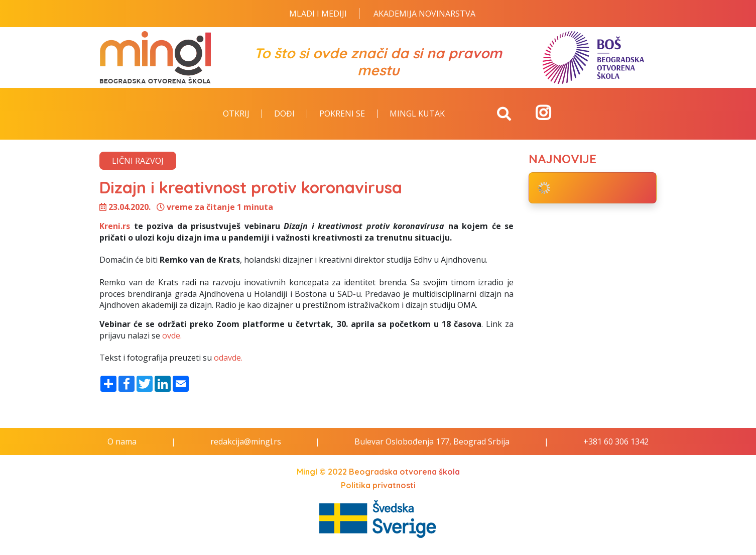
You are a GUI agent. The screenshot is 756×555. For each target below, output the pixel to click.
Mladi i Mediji (318, 14)
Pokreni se (342, 114)
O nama (122, 441)
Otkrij (236, 114)
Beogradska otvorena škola (404, 472)
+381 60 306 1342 (616, 441)
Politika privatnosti (378, 485)
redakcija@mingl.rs (246, 441)
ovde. (172, 336)
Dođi (284, 114)
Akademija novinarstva (424, 14)
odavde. (228, 358)
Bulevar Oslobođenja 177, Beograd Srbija (432, 441)
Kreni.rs (115, 226)
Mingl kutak (417, 114)
